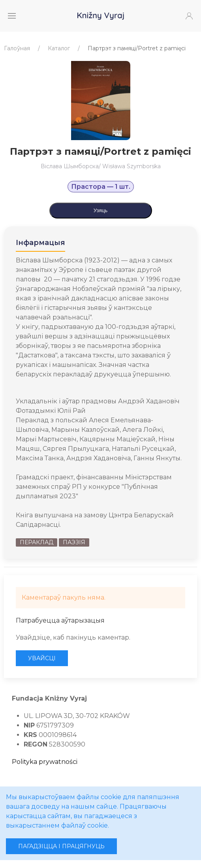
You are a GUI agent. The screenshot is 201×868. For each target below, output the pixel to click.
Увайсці (42, 658)
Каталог (59, 48)
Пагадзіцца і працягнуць (61, 846)
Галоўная (17, 48)
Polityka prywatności (45, 762)
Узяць (101, 210)
